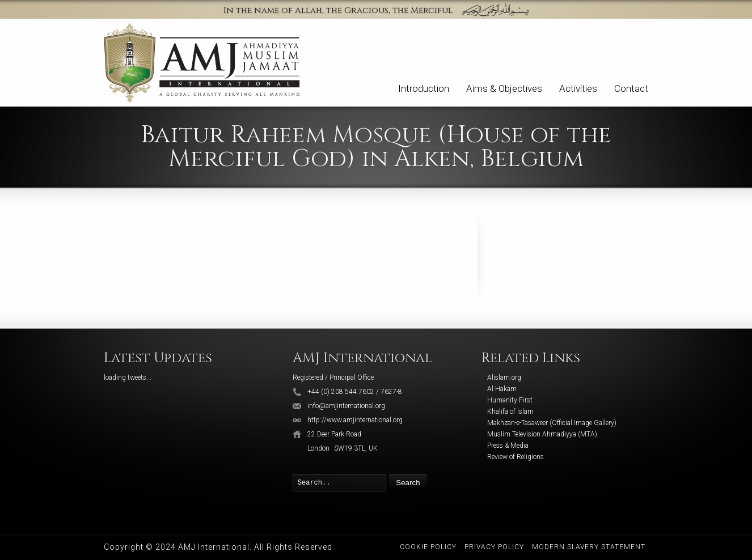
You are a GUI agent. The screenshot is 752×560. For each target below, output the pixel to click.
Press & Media (508, 446)
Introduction (424, 88)
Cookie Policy (428, 547)
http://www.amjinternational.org (355, 420)
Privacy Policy (494, 547)
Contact (631, 88)
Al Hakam (502, 389)
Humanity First (510, 400)
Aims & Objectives (504, 88)
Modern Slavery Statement (589, 547)
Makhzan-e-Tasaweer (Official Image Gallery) (552, 423)
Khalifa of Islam (510, 411)
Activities (578, 88)
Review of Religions (516, 457)
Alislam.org (504, 377)
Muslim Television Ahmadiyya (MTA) (542, 434)
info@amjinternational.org (346, 406)
